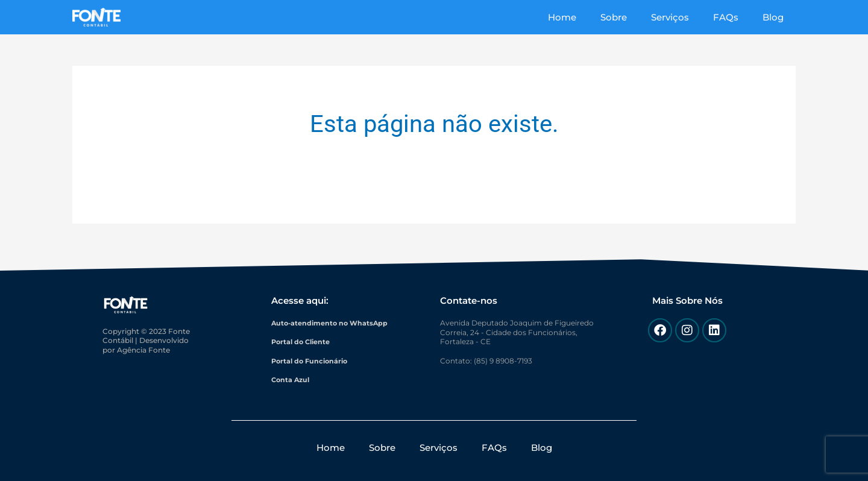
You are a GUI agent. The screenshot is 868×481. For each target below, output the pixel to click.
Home (589, 17)
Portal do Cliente (303, 341)
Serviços (685, 17)
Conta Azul (292, 379)
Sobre (635, 17)
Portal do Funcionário (312, 361)
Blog (776, 17)
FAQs (735, 17)
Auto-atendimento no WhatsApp (333, 323)
